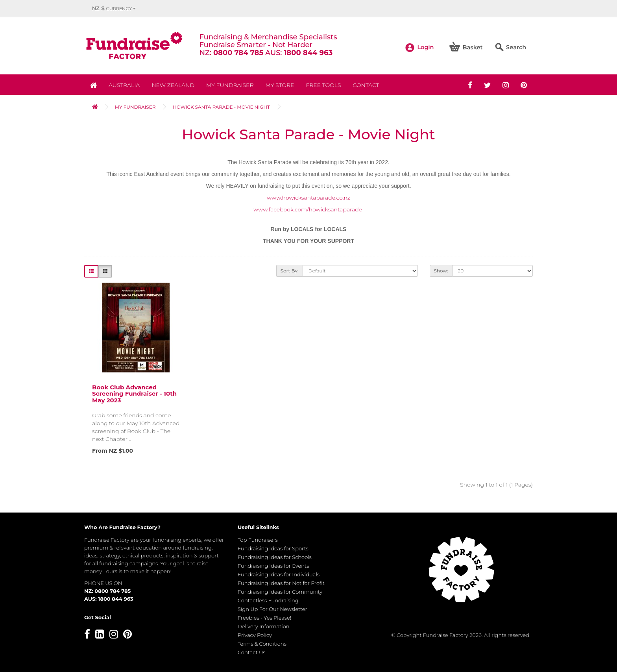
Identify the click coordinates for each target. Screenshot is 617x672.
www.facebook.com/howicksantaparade (308, 209)
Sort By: (290, 271)
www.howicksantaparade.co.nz (308, 198)
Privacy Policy (255, 635)
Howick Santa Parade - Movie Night (221, 107)
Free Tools (323, 85)
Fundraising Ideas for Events (273, 566)
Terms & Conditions (262, 644)
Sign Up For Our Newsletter (272, 609)
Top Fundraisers (258, 540)
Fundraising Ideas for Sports (273, 548)
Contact (366, 85)
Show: (441, 271)
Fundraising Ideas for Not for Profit (281, 583)
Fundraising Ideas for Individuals (279, 574)
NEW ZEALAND (173, 85)
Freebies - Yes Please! (264, 618)
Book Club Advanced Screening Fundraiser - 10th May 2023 (134, 394)
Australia (124, 85)
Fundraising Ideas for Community (280, 592)
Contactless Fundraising (268, 600)
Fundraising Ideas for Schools (275, 557)
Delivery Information (264, 626)
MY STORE (280, 85)
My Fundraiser (230, 85)
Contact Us (252, 652)
